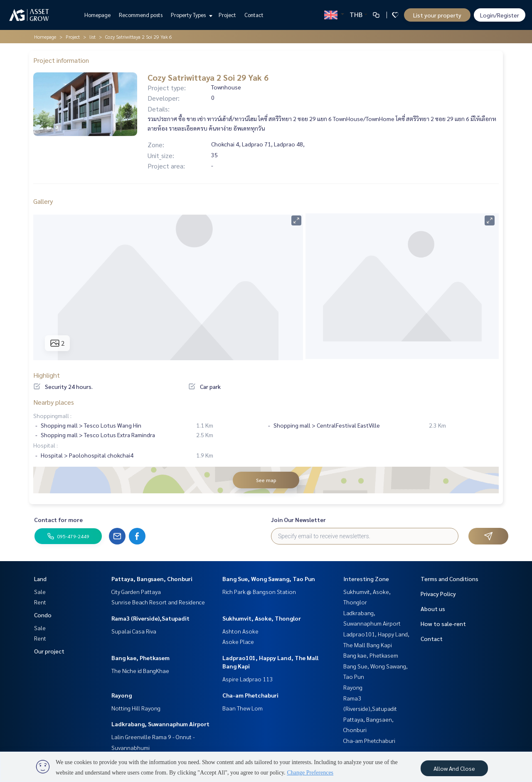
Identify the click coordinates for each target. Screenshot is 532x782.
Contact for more (58, 520)
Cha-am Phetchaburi (250, 695)
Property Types (191, 15)
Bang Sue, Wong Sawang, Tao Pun (269, 579)
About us (433, 609)
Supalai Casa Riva (134, 631)
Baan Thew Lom (243, 708)
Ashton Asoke (240, 631)
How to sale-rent (443, 624)
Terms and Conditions (449, 579)
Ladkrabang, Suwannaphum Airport (160, 724)
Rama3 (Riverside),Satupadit (150, 618)
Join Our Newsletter (298, 520)
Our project (49, 651)
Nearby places (54, 402)
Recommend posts (141, 15)
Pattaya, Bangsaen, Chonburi (152, 579)
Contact (254, 15)
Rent (40, 602)
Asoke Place (238, 641)
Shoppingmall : (52, 416)
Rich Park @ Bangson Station (259, 591)
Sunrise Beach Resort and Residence (158, 602)
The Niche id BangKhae (140, 671)
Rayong (122, 695)
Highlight (47, 375)
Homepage (97, 15)
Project (227, 15)
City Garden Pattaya (136, 591)
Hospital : (46, 445)
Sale (40, 591)
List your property (437, 15)
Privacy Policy (438, 594)
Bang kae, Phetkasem (140, 658)
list (92, 37)
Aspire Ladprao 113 (248, 679)
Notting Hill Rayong (136, 708)
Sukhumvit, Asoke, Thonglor (262, 618)
